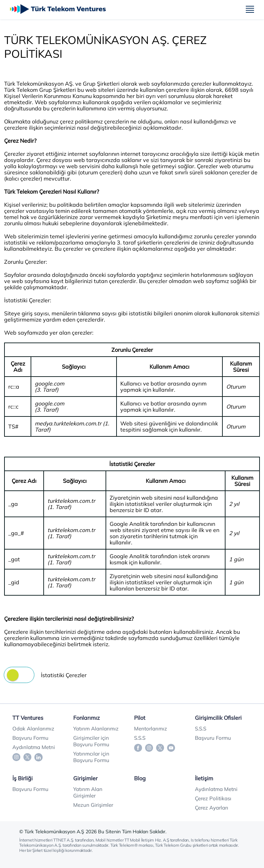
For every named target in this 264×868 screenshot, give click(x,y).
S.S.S (140, 738)
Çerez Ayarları (212, 808)
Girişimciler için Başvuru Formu (91, 741)
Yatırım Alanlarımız (96, 729)
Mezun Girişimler (93, 805)
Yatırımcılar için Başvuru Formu (91, 757)
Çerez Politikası (213, 798)
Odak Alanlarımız (33, 729)
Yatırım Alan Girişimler (88, 792)
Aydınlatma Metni (34, 747)
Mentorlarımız (151, 729)
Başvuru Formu (30, 738)
